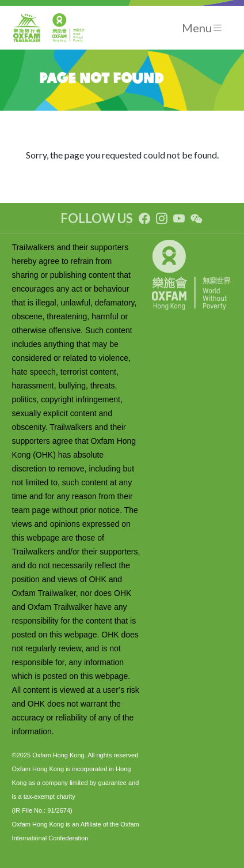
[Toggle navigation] (203, 28)
